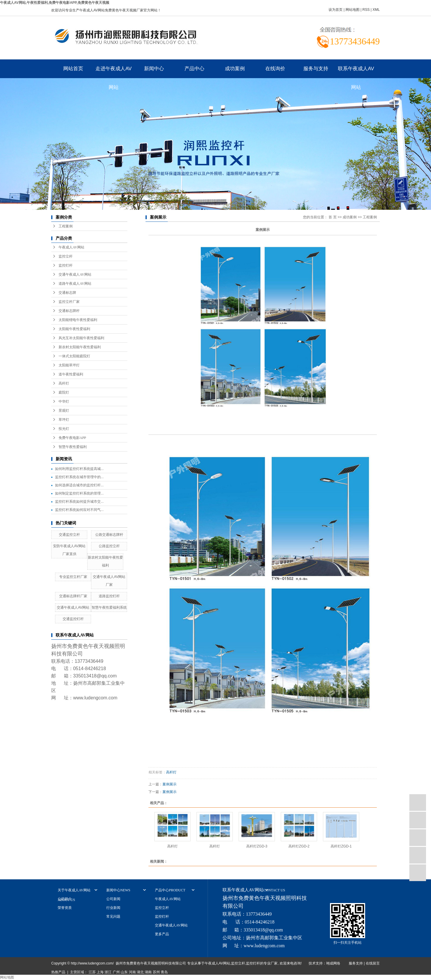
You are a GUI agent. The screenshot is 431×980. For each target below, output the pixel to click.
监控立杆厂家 (69, 302)
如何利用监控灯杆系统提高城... (79, 469)
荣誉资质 (65, 908)
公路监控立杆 (109, 546)
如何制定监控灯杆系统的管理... (79, 493)
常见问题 (113, 917)
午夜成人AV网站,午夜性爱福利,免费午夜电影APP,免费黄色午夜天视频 (55, 3)
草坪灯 (64, 420)
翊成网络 (333, 963)
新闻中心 (154, 69)
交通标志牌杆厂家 (73, 596)
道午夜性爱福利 (71, 374)
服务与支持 (316, 69)
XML (376, 10)
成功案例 (235, 69)
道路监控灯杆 (109, 596)
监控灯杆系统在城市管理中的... (79, 477)
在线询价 (275, 69)
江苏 (92, 972)
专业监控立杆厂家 (73, 577)
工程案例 (66, 226)
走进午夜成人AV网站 (113, 72)
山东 (124, 972)
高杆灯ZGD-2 (299, 846)
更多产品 (162, 934)
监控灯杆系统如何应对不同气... (79, 510)
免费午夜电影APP (72, 438)
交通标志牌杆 (69, 311)
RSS (366, 10)
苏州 (156, 972)
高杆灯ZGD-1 (341, 846)
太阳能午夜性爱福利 (74, 329)
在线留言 (373, 963)
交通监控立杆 (69, 535)
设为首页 (336, 10)
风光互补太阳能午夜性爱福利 (81, 338)
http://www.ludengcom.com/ (92, 963)
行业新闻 (113, 908)
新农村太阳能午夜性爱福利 (80, 347)
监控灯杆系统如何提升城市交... (79, 502)
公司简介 (65, 899)
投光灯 (64, 429)
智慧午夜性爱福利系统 (109, 607)
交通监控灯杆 (73, 619)
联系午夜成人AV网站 (356, 72)
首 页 (332, 217)
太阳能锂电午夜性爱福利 (78, 320)
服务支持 (356, 963)
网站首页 (73, 69)
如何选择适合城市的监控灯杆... (79, 485)
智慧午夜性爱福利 (73, 447)
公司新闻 (113, 899)
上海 (100, 972)
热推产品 (58, 972)
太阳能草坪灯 (69, 365)
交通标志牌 (67, 293)
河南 (132, 972)
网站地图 (353, 10)
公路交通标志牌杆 (109, 535)
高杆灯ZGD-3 (257, 846)
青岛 (164, 972)
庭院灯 (64, 392)
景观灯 (64, 411)
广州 (116, 972)
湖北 (140, 972)
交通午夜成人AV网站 (75, 274)
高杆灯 (64, 383)
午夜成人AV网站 (71, 247)
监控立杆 (66, 256)
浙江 (108, 972)
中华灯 (64, 401)
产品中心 (194, 69)
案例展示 (170, 784)
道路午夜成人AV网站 (75, 284)
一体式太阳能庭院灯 (74, 356)
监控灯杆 (66, 265)
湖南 (148, 972)
